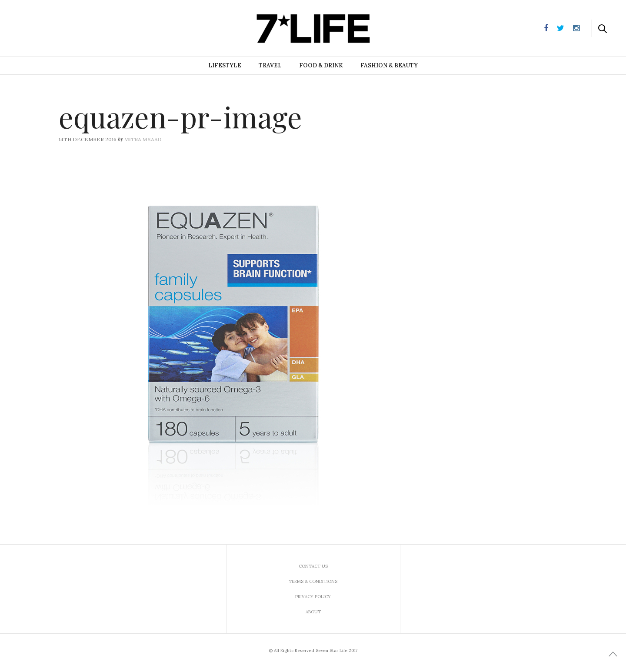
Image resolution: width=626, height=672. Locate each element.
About (313, 612)
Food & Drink (321, 65)
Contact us (313, 566)
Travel (270, 65)
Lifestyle (225, 65)
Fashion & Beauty (389, 65)
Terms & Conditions (313, 581)
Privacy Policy (313, 597)
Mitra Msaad (143, 139)
